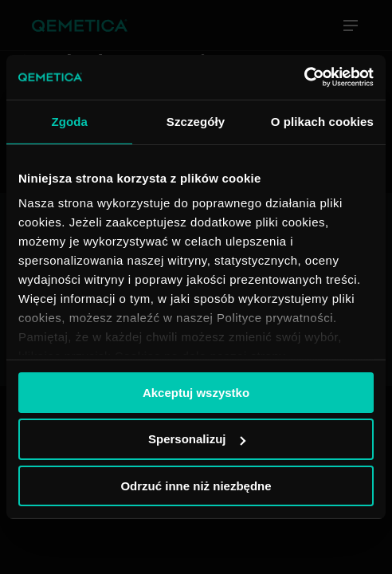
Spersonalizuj (197, 439)
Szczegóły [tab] (196, 121)
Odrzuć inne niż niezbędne (196, 486)
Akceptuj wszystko (196, 392)
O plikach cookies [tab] (322, 121)
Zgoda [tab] (69, 121)
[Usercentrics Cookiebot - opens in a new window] (304, 77)
